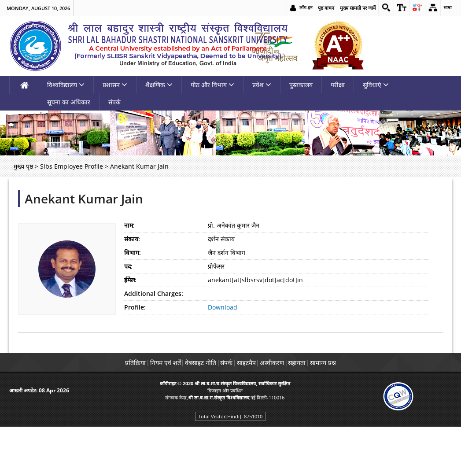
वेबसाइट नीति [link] (186, 413)
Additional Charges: (154, 344)
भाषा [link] (447, 8)
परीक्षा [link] (338, 135)
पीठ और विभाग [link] (212, 135)
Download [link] (223, 358)
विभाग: (133, 303)
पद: (128, 317)
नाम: (129, 276)
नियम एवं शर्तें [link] (140, 413)
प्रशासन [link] (115, 135)
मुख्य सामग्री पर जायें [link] (351, 8)
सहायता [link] (322, 413)
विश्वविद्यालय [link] (66, 135)
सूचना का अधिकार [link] (69, 153)
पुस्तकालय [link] (301, 135)
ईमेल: (130, 330)
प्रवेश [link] (262, 135)
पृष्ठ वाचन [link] (319, 8)
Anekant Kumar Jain (84, 249)
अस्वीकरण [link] (287, 413)
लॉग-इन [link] (299, 8)
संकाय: (132, 290)
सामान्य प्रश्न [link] (358, 413)
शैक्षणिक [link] (159, 135)
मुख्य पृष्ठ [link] (23, 217)
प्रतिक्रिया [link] (101, 413)
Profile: (135, 358)
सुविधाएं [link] (376, 135)
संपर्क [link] (114, 153)
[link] (380, 8)
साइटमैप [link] (251, 413)
